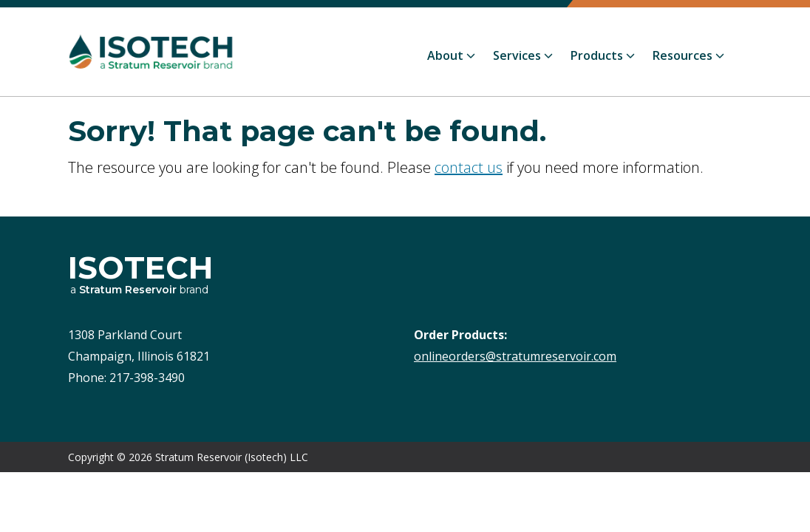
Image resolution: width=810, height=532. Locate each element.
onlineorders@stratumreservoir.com (515, 356)
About (445, 55)
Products (597, 55)
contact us (469, 167)
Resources (683, 55)
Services (517, 55)
